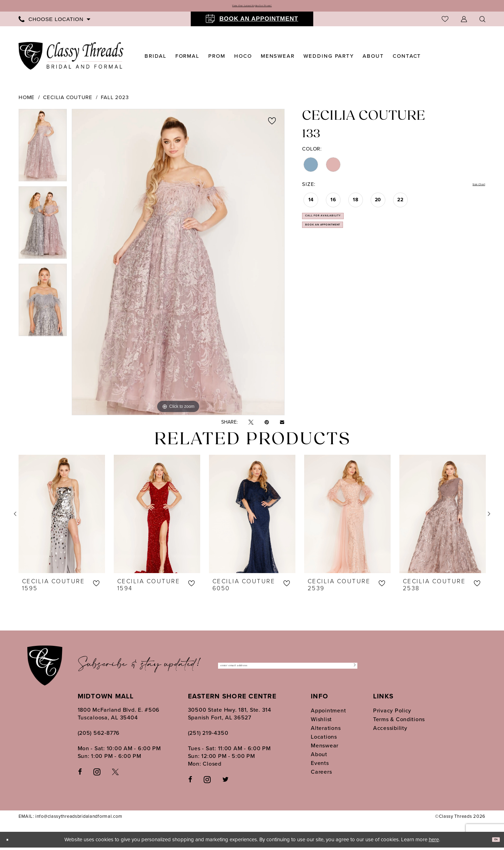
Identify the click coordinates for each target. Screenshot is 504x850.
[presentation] (62, 517)
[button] (464, 22)
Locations (324, 740)
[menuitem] (54, 22)
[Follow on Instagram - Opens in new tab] (207, 782)
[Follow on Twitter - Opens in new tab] (225, 782)
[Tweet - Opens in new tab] (251, 425)
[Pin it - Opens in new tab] (267, 425)
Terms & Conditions (399, 722)
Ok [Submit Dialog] (492, 842)
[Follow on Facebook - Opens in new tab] (190, 782)
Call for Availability (344, 227)
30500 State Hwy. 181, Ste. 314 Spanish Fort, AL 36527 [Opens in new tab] (230, 716)
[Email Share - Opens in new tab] (282, 425)
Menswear (325, 748)
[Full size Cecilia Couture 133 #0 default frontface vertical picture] (178, 265)
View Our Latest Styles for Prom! (252, 7)
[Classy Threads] (71, 59)
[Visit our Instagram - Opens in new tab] (97, 774)
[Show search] (482, 22)
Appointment (328, 713)
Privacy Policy (392, 713)
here (434, 842)
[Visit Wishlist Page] (445, 22)
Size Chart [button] (471, 188)
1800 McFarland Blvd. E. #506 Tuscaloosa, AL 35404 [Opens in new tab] (119, 716)
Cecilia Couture (68, 100)
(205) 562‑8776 (99, 736)
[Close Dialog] (10, 842)
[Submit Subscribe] (350, 668)
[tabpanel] (43, 150)
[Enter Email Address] (288, 668)
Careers (321, 775)
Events (320, 766)
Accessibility (390, 731)
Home (27, 100)
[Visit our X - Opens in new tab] (115, 774)
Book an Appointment (345, 246)
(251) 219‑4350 (208, 736)
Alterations (326, 731)
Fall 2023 (115, 100)
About (319, 757)
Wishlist (321, 722)
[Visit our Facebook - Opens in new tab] (80, 774)
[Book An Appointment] (252, 22)
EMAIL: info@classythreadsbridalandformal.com (70, 819)
